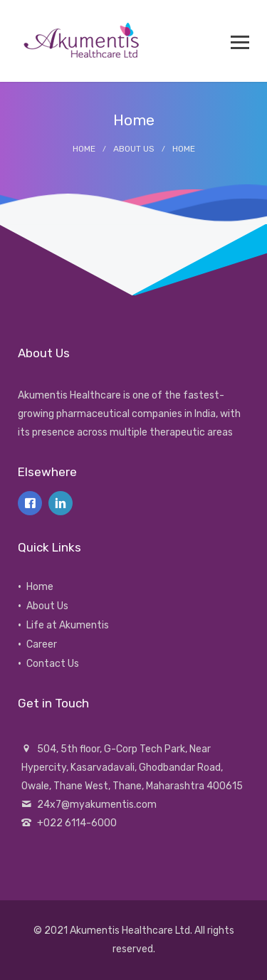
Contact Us (53, 664)
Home (84, 149)
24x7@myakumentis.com (97, 805)
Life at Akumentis (68, 625)
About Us (134, 149)
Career (42, 644)
